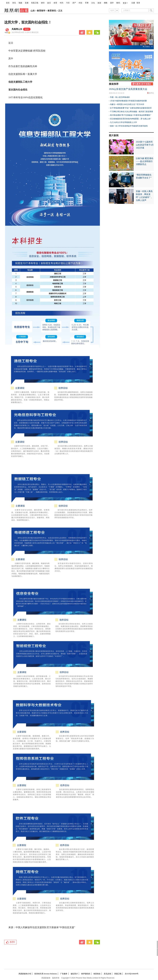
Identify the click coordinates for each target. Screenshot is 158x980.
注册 (133, 3)
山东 (33, 11)
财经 (43, 3)
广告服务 (64, 974)
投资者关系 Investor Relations (46, 974)
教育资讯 (52, 11)
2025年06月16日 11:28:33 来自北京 (25, 32)
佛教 (106, 3)
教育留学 (41, 11)
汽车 (68, 3)
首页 (8, 3)
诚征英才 (74, 974)
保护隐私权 (86, 974)
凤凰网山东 (17, 29)
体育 (55, 3)
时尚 (62, 3)
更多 (125, 3)
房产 (74, 3)
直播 (27, 3)
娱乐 (49, 3)
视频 (20, 3)
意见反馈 (107, 974)
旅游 (99, 3)
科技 (80, 3)
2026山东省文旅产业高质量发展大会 (128, 89)
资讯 (14, 3)
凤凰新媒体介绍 (25, 974)
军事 (87, 3)
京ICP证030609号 (132, 974)
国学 (112, 3)
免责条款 (97, 974)
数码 (118, 3)
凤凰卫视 (35, 3)
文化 (93, 3)
